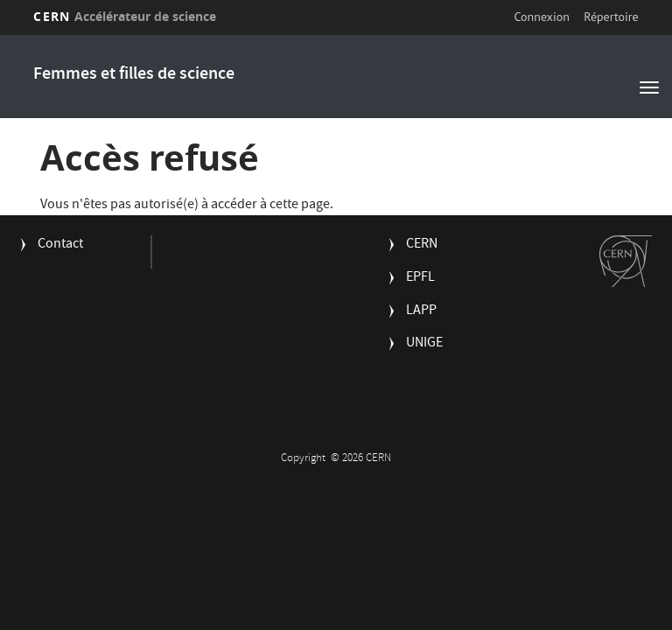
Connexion (542, 17)
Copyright (304, 459)
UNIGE (424, 344)
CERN (125, 16)
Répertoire (611, 17)
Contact (60, 245)
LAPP (421, 312)
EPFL (420, 279)
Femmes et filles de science (134, 75)
